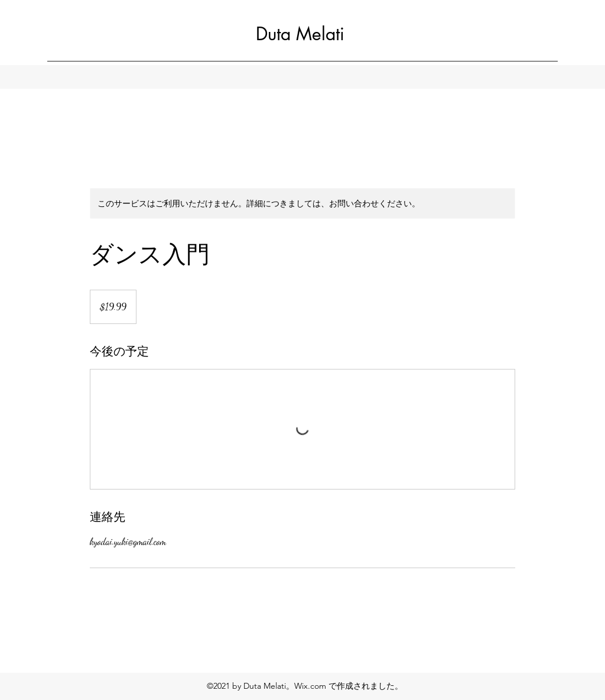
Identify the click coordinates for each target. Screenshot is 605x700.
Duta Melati (300, 34)
